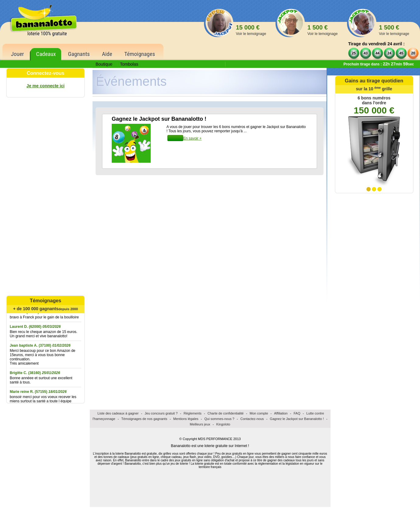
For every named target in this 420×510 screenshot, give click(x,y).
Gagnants (79, 54)
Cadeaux (46, 54)
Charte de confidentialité (226, 413)
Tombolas (129, 64)
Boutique (104, 64)
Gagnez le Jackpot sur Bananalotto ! (297, 419)
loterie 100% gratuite (47, 34)
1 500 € (322, 30)
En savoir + (192, 138)
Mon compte (259, 413)
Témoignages (140, 54)
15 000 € (251, 30)
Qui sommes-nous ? (219, 419)
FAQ (297, 413)
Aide (107, 54)
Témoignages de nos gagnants (144, 419)
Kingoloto (223, 424)
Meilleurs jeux (200, 424)
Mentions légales (186, 419)
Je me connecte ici (45, 86)
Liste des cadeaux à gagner (118, 413)
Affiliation (281, 413)
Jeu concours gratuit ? (161, 413)
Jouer (17, 54)
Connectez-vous (46, 73)
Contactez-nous (252, 419)
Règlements (192, 413)
